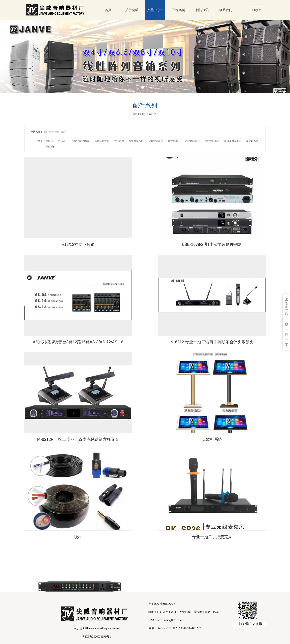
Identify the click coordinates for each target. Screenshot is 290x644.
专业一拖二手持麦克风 (145, 385)
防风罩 (62, 141)
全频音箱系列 (156, 141)
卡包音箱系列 (212, 141)
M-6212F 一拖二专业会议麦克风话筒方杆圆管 (145, 307)
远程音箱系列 (192, 141)
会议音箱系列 (136, 141)
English (257, 10)
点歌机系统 (226, 304)
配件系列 (51, 147)
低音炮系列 (174, 141)
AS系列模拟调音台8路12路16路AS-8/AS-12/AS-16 (226, 226)
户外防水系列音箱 (80, 141)
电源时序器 (226, 385)
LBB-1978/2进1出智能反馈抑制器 (145, 223)
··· (165, 402)
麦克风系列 (252, 141)
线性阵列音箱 (102, 141)
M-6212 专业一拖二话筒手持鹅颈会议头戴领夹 (64, 307)
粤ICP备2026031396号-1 (97, 637)
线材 (64, 385)
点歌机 (49, 141)
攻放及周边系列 (233, 141)
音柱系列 (119, 141)
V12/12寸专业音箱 (64, 223)
